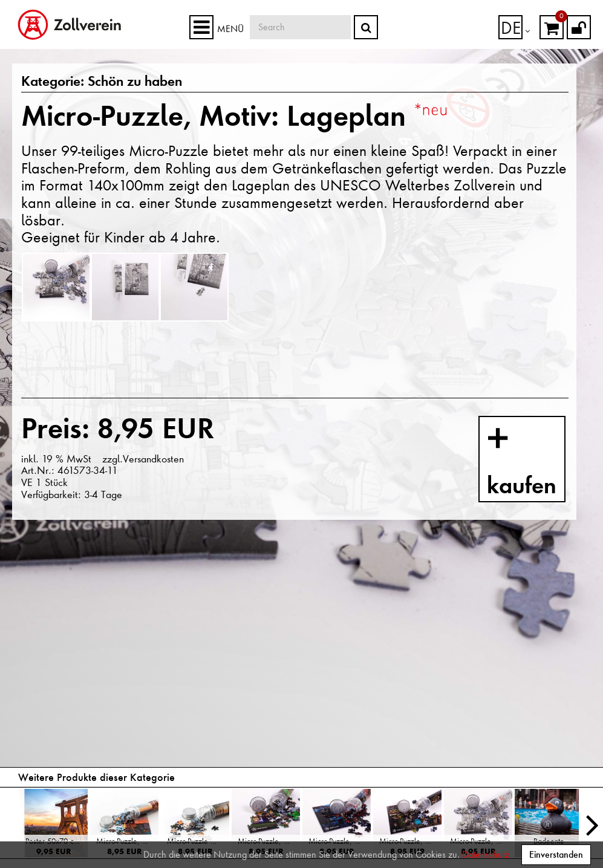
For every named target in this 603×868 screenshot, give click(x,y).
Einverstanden (556, 854)
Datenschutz (486, 855)
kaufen (539, 457)
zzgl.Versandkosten (142, 458)
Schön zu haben (115, 82)
